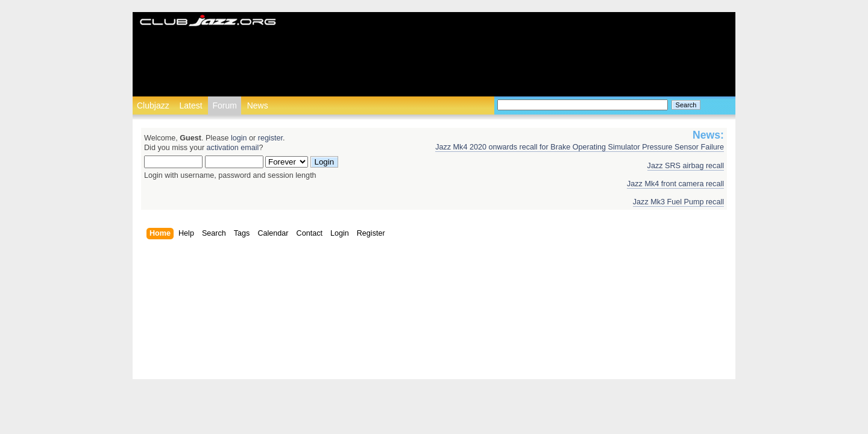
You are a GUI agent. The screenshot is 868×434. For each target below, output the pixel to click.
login (239, 138)
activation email (233, 148)
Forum (224, 105)
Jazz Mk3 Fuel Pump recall (678, 202)
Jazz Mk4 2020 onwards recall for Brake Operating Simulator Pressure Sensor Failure (580, 147)
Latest (190, 105)
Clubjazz (153, 105)
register (270, 138)
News (258, 105)
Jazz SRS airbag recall (686, 166)
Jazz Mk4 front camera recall (675, 184)
